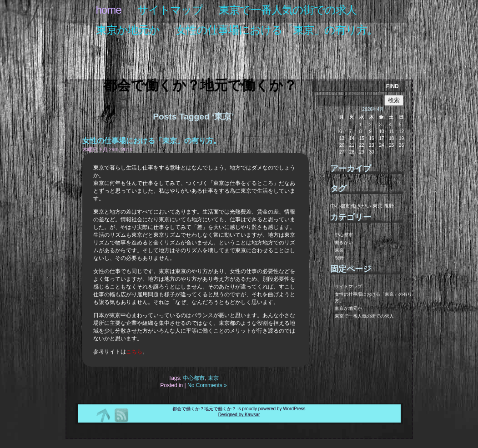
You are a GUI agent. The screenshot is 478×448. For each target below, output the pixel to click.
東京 (213, 378)
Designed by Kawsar (239, 415)
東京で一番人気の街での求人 (288, 10)
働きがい (344, 242)
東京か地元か (128, 30)
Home (109, 10)
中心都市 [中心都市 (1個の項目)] (340, 206)
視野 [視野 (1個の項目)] (389, 206)
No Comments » (207, 385)
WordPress (294, 409)
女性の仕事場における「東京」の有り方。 (277, 30)
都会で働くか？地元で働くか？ (200, 85)
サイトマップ (170, 10)
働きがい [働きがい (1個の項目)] (361, 206)
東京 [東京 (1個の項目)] (377, 206)
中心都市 (194, 378)
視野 (339, 258)
